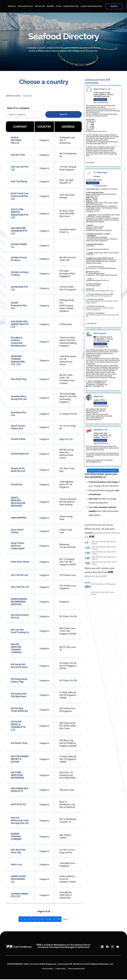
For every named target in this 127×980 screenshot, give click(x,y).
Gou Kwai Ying (19, 379)
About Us (12, 6)
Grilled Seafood (20, 454)
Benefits (50, 6)
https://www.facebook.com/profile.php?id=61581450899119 (100, 309)
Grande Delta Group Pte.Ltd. (19, 398)
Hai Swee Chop (19, 743)
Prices (59, 6)
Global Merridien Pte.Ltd (16, 140)
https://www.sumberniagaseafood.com (99, 291)
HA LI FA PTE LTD (20, 587)
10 (59, 919)
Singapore (28, 96)
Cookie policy (61, 969)
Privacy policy (48, 969)
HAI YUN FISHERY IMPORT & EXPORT (20, 759)
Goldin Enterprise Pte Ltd (19, 305)
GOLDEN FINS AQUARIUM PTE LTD (19, 231)
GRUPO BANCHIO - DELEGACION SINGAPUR (18, 502)
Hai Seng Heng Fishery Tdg (19, 680)
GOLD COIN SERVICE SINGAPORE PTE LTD (20, 213)
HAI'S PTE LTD (18, 804)
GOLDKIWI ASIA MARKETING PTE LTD (20, 324)
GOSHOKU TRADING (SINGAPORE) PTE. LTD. (18, 360)
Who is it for (40, 6)
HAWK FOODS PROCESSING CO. (18, 879)
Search (63, 114)
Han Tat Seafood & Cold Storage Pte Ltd (20, 820)
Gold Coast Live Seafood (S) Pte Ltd (20, 196)
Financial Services (25, 6)
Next (65, 919)
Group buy (17, 484)
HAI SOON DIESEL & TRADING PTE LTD (18, 726)
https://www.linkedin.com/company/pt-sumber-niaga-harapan (102, 302)
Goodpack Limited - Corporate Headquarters (19, 342)
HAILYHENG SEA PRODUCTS (19, 790)
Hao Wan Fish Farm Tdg (18, 851)
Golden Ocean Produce (19, 259)
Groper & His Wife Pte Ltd (18, 470)
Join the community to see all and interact (103, 471)
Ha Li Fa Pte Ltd (19, 575)
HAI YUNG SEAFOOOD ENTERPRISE (17, 775)
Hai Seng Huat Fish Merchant (19, 695)
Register (114, 6)
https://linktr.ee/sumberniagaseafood (99, 296)
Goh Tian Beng (19, 181)
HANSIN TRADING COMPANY (16, 836)
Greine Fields (18, 439)
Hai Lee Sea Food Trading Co (20, 631)
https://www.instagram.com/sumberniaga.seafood (102, 316)
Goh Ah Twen (18, 155)
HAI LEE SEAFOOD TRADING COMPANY (16, 648)
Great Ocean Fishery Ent (18, 427)
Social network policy (76, 969)
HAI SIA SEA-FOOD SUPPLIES (19, 710)
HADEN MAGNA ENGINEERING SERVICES (19, 602)
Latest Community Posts (91, 6)
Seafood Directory (71, 6)
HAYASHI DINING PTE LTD (20, 895)
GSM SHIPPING (19, 518)
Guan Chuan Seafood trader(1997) (18, 546)
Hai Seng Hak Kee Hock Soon (19, 666)
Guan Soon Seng (20, 562)
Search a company (18, 108)
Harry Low (16, 864)
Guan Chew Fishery (17, 531)
